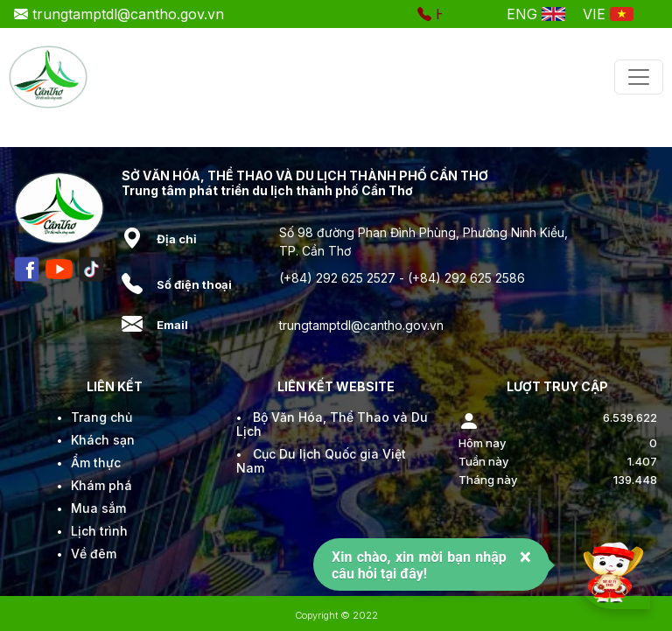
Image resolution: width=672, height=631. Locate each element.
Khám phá (101, 485)
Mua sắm (98, 508)
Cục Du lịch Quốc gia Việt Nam (321, 461)
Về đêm (94, 554)
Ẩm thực (96, 463)
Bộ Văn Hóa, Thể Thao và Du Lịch (332, 424)
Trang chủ (101, 417)
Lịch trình (99, 531)
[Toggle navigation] (639, 77)
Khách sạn (103, 440)
